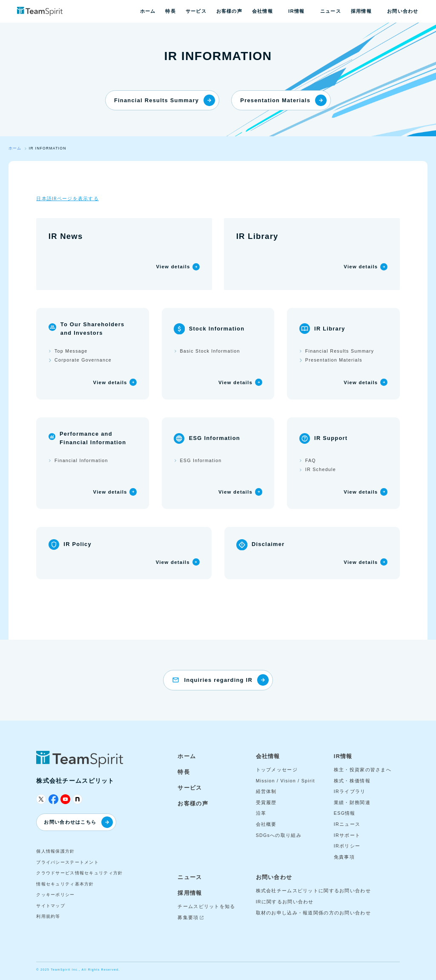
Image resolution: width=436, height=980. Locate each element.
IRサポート (347, 835)
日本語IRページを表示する (67, 198)
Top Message (71, 351)
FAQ (311, 460)
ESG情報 (345, 813)
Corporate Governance (83, 360)
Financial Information (81, 460)
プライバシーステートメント (67, 862)
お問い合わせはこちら (78, 822)
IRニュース (347, 824)
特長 (171, 11)
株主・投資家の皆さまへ (363, 770)
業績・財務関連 (352, 802)
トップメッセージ (277, 770)
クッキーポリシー (55, 895)
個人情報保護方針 (55, 851)
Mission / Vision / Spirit (285, 781)
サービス (196, 11)
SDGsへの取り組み (279, 835)
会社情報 (262, 11)
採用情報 (361, 11)
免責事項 (344, 857)
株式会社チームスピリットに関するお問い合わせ (313, 891)
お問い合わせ (403, 11)
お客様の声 (229, 11)
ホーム (148, 11)
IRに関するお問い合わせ (285, 902)
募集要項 (188, 917)
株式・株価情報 (352, 781)
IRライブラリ (350, 791)
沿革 (261, 813)
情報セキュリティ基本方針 (65, 884)
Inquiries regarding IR (226, 680)
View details (173, 267)
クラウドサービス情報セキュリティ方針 (79, 873)
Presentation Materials (283, 100)
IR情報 (296, 11)
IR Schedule (321, 469)
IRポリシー (347, 846)
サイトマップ (51, 906)
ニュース (331, 11)
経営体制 (266, 791)
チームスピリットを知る (206, 906)
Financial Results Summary (165, 100)
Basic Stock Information (210, 351)
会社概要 (266, 824)
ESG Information (201, 460)
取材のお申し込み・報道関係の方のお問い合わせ (313, 913)
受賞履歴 (266, 802)
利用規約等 (48, 916)
